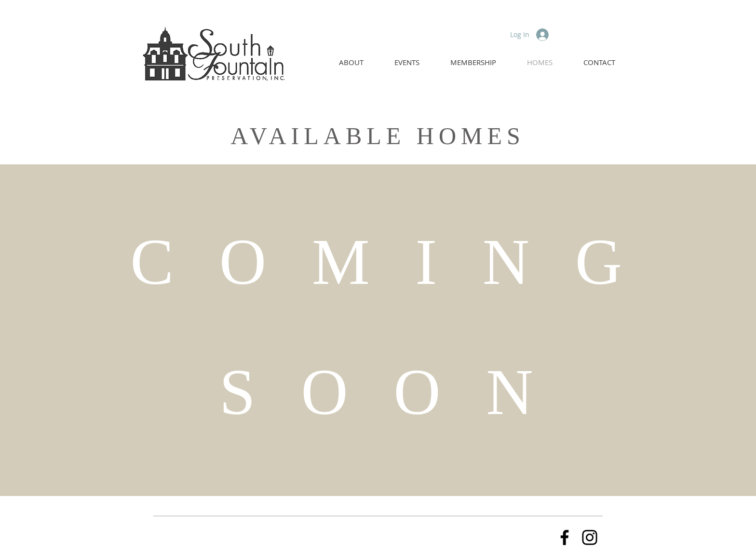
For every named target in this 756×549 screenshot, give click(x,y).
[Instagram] (590, 537)
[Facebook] (565, 537)
